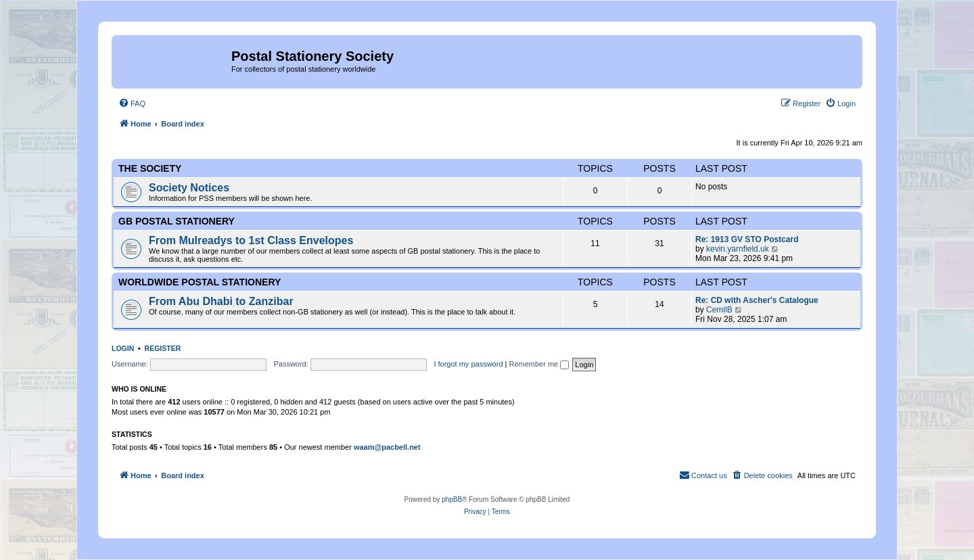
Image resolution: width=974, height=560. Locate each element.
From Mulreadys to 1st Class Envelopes (251, 240)
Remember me (539, 364)
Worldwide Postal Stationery (200, 282)
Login (123, 348)
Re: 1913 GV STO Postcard (747, 239)
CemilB (719, 310)
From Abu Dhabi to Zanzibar (221, 301)
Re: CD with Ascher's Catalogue (757, 300)
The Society (150, 168)
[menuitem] (132, 103)
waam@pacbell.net (387, 447)
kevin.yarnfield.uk (738, 249)
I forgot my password (468, 364)
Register (163, 348)
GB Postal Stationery (177, 221)
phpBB (452, 499)
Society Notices (189, 188)
